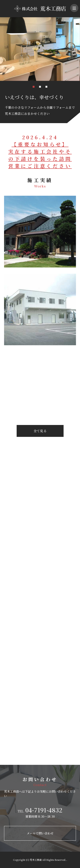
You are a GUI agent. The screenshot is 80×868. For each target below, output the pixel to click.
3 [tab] (47, 86)
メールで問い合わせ (40, 833)
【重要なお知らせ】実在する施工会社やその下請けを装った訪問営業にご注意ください (40, 155)
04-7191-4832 (44, 810)
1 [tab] (34, 86)
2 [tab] (40, 86)
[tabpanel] (40, 49)
